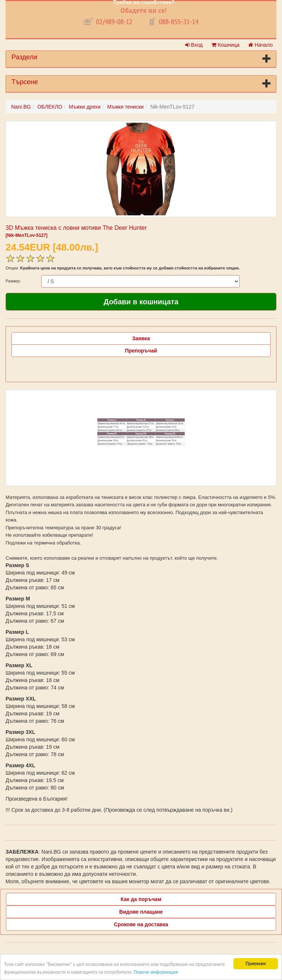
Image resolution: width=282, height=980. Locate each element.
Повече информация (156, 972)
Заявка (141, 338)
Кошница (225, 45)
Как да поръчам (141, 899)
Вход (194, 45)
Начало (260, 45)
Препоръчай (141, 351)
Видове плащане (141, 912)
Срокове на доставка (141, 924)
